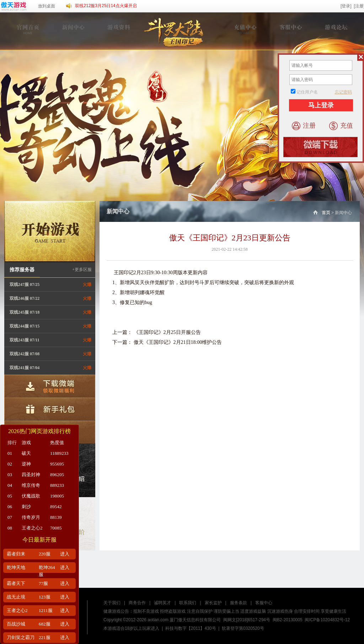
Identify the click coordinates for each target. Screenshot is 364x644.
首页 (321, 213)
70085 (56, 528)
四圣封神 (31, 475)
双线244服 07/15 (25, 326)
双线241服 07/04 (25, 368)
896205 (57, 475)
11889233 (59, 453)
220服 (45, 554)
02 (10, 464)
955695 (57, 464)
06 (10, 507)
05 (10, 496)
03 (10, 475)
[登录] (346, 6)
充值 (341, 126)
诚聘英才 (162, 603)
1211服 (46, 610)
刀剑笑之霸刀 (21, 637)
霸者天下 (16, 583)
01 (10, 453)
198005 (57, 496)
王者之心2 (32, 528)
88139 (56, 517)
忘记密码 (343, 92)
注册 (304, 126)
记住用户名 (307, 92)
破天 (26, 453)
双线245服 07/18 (25, 312)
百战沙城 (16, 624)
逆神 (26, 464)
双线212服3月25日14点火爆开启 (106, 6)
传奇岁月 (31, 517)
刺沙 (26, 507)
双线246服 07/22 (25, 298)
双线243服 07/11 (25, 340)
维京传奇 (31, 485)
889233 (57, 485)
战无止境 (16, 597)
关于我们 (112, 603)
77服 (43, 583)
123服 (45, 597)
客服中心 (264, 603)
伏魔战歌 (31, 496)
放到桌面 (47, 6)
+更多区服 (82, 270)
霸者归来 (16, 554)
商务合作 (137, 603)
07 (10, 517)
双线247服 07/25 (25, 284)
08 (10, 528)
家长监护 (213, 603)
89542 (56, 507)
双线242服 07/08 (25, 354)
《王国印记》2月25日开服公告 (167, 332)
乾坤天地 (16, 567)
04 (10, 485)
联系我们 (188, 603)
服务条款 (239, 603)
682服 (45, 624)
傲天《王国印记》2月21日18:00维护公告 (178, 342)
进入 (65, 554)
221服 (45, 637)
